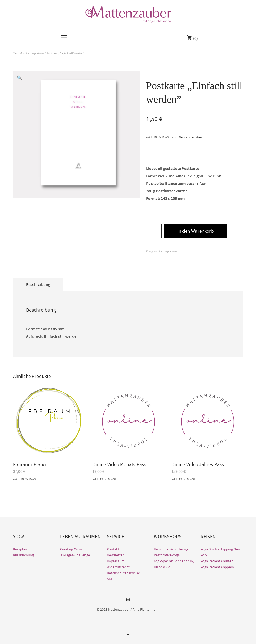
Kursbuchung (23, 555)
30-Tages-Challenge (75, 555)
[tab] (38, 284)
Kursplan (20, 549)
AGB (110, 579)
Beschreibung (38, 284)
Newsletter (115, 555)
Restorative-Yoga (167, 555)
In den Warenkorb (196, 231)
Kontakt (113, 549)
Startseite (18, 53)
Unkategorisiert (35, 53)
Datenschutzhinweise (123, 573)
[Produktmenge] (154, 231)
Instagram (128, 602)
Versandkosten (191, 137)
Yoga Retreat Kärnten (217, 561)
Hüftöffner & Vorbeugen (172, 549)
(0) (195, 38)
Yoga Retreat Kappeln (217, 567)
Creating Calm (71, 549)
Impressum (116, 561)
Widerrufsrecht (118, 567)
